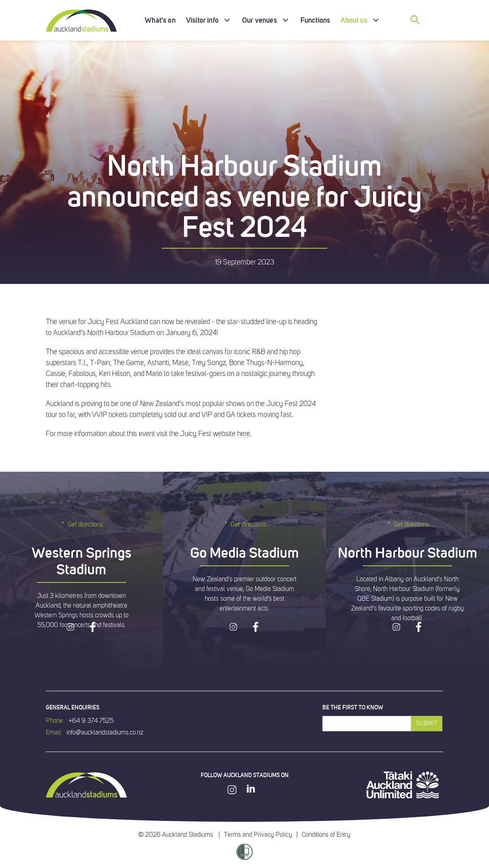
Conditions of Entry (326, 835)
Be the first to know (353, 707)
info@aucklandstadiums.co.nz (105, 733)
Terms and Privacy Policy (258, 835)
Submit (427, 723)
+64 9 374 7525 (91, 721)
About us (354, 20)
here (244, 434)
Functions (315, 20)
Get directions (81, 524)
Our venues (260, 20)
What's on (160, 20)
